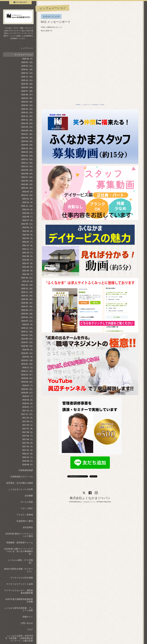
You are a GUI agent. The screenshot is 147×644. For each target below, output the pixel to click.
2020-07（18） (27, 307)
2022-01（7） (28, 242)
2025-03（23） (27, 105)
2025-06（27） (27, 95)
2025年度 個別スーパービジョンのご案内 (19, 535)
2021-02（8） (28, 281)
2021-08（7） (28, 260)
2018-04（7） (28, 396)
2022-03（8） (28, 235)
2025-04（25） (27, 102)
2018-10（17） (27, 375)
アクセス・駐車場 (25, 515)
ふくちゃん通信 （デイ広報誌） (20, 561)
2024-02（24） (27, 152)
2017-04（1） (28, 439)
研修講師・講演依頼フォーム (20, 542)
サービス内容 (27, 502)
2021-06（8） (28, 267)
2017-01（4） (28, 450)
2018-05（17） (27, 393)
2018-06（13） (27, 389)
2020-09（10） (27, 299)
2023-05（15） (27, 184)
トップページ (27, 48)
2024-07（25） (27, 134)
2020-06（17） (27, 310)
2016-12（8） (28, 454)
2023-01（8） (28, 199)
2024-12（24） (27, 116)
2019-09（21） (27, 339)
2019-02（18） (27, 360)
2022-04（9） (28, 231)
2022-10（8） (28, 210)
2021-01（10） (27, 285)
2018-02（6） (28, 403)
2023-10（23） (27, 166)
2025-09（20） (27, 84)
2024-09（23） (27, 127)
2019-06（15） (27, 346)
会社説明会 (28, 527)
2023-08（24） (27, 174)
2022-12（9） (28, 202)
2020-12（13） (27, 289)
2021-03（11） (27, 278)
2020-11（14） (27, 292)
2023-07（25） (27, 177)
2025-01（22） (27, 113)
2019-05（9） (28, 350)
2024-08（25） (27, 131)
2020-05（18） (27, 314)
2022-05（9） (28, 227)
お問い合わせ (27, 623)
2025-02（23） (27, 109)
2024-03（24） (27, 148)
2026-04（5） (28, 59)
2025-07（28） (27, 91)
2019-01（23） (27, 364)
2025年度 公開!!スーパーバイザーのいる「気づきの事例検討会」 (19, 551)
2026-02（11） (27, 66)
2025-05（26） (27, 98)
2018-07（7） (28, 386)
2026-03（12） (27, 62)
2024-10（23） (27, 123)
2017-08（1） (28, 425)
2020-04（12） (27, 317)
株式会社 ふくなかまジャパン (84, 105)
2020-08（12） (27, 303)
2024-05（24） (27, 141)
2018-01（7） (28, 407)
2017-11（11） (27, 414)
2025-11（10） (27, 77)
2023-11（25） (27, 163)
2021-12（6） (28, 245)
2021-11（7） (28, 249)
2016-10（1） (28, 457)
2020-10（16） (27, 296)
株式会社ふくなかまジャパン (90, 498)
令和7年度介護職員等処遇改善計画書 (19, 600)
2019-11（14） (27, 332)
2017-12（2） (28, 411)
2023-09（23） (27, 170)
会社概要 (29, 496)
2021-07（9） (28, 263)
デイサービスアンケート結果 (20, 584)
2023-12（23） (27, 159)
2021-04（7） (28, 274)
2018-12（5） (28, 368)
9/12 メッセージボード (56, 22)
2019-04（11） (27, 353)
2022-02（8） (28, 238)
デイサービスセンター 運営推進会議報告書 (19, 592)
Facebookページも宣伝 (98, 105)
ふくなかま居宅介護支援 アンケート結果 (19, 609)
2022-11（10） (27, 206)
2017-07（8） (28, 429)
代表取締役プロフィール (22, 477)
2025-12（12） (27, 73)
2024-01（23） (27, 156)
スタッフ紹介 (27, 508)
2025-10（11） (27, 80)
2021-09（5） (28, 256)
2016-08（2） (28, 465)
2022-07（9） (28, 220)
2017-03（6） (28, 443)
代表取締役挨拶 (26, 470)
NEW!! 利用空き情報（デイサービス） (18, 570)
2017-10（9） (28, 418)
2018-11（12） (27, 371)
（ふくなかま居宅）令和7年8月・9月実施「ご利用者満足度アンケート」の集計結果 (19, 638)
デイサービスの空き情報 (22, 578)
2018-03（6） (28, 400)
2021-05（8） (28, 271)
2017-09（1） (28, 421)
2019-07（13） (27, 342)
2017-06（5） (28, 432)
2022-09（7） (28, 213)
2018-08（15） (27, 382)
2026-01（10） (27, 69)
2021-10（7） (28, 253)
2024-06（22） (27, 138)
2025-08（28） (27, 87)
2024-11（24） (27, 120)
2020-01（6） (28, 324)
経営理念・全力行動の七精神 (20, 483)
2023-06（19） (27, 181)
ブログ (30, 629)
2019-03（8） (28, 357)
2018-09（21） (27, 378)
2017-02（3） (28, 447)
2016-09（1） (28, 461)
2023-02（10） (27, 195)
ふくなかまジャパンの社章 (21, 489)
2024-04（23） (27, 145)
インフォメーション (24, 55)
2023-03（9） (28, 192)
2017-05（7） (28, 436)
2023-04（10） (27, 188)
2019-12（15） (27, 328)
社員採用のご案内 (25, 521)
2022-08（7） (28, 217)
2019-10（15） (27, 335)
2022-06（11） (27, 224)
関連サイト (28, 617)
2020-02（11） (27, 321)
